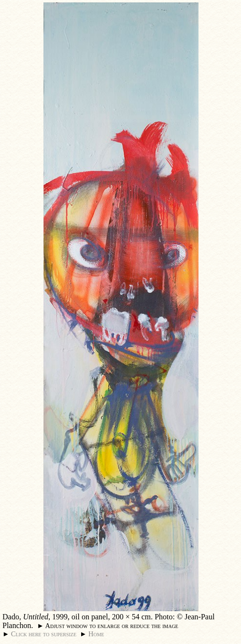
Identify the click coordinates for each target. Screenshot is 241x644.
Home (96, 634)
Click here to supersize (44, 634)
